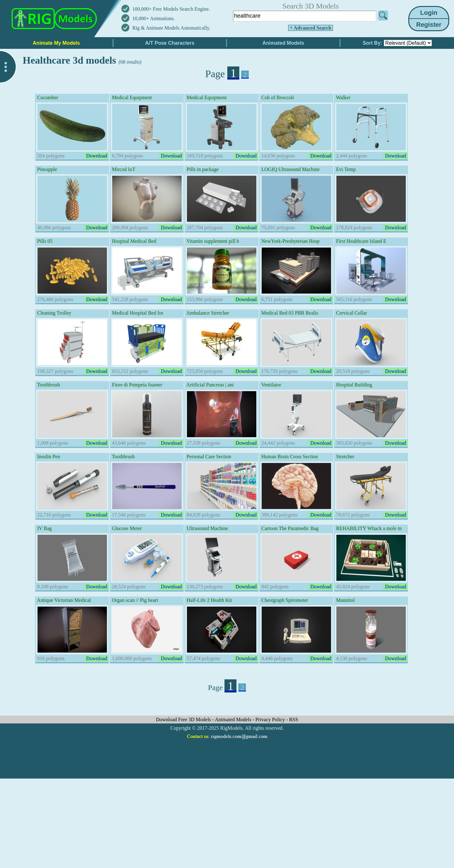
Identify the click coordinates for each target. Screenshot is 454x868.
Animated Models (234, 720)
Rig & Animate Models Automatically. (171, 28)
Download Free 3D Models (184, 720)
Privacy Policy (271, 720)
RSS (294, 720)
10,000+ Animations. (154, 18)
